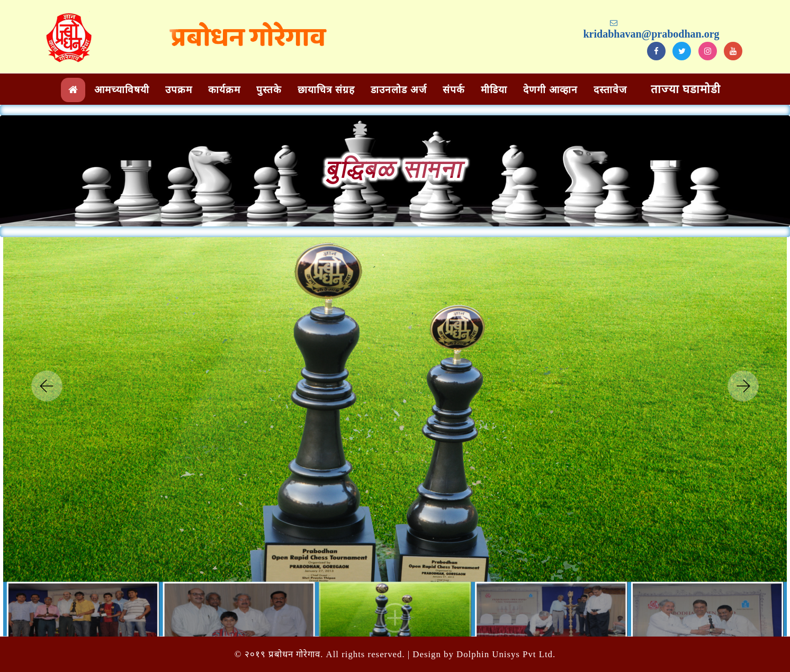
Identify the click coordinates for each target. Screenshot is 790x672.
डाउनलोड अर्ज (399, 90)
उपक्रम (179, 90)
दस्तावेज (610, 90)
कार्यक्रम (224, 90)
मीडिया (494, 90)
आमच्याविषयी (122, 90)
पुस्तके (269, 90)
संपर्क (454, 90)
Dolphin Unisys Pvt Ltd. (506, 654)
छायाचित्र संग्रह (326, 90)
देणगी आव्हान (550, 90)
